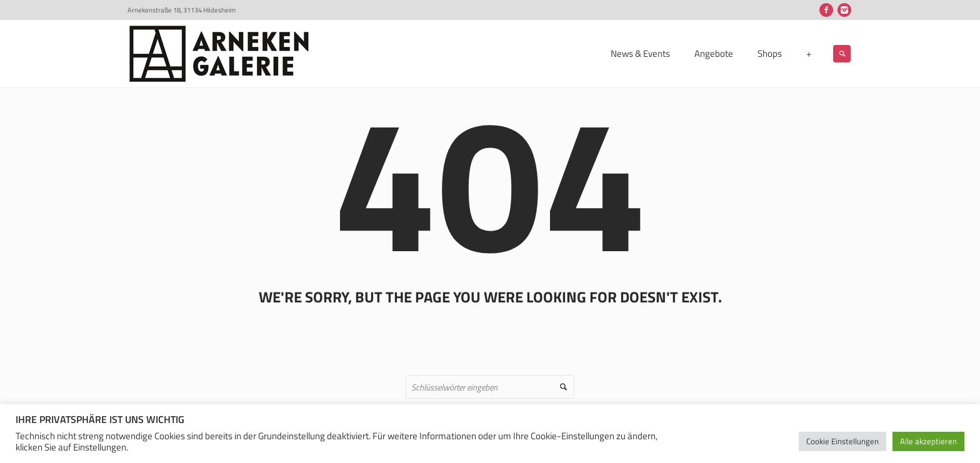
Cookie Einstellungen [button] (842, 441)
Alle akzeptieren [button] (928, 441)
